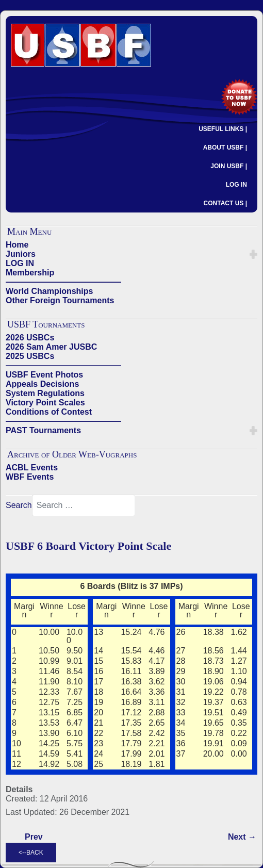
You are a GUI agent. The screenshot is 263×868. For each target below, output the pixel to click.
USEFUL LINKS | (223, 129)
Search (19, 505)
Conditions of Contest (49, 412)
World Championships (49, 291)
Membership (30, 273)
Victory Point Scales (45, 403)
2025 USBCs (30, 356)
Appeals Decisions (42, 384)
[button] (253, 254)
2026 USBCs (30, 338)
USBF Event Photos (44, 375)
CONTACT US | (225, 203)
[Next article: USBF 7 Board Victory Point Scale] (242, 837)
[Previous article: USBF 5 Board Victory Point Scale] (34, 837)
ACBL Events (32, 468)
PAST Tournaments (43, 430)
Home (17, 245)
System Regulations (45, 393)
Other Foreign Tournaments (60, 300)
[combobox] (84, 505)
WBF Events (30, 477)
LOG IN (236, 185)
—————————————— (63, 282)
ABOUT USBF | (225, 148)
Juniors (21, 254)
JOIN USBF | (229, 166)
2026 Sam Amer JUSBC (51, 347)
